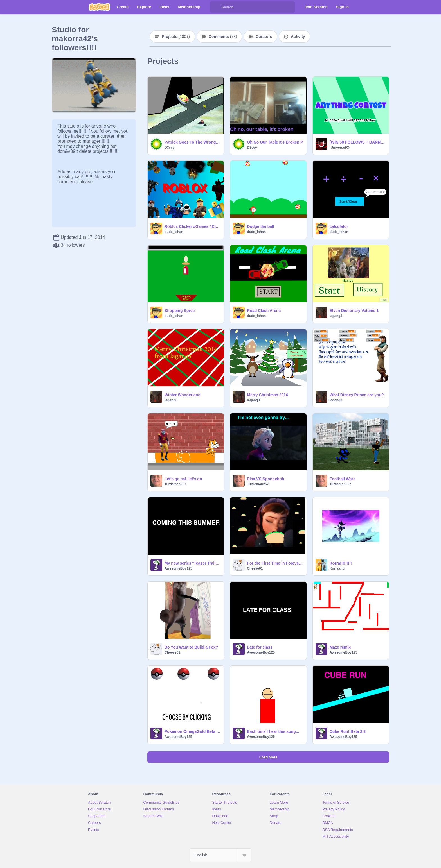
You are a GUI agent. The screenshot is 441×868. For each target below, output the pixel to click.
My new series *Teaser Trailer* (193, 563)
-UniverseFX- (340, 148)
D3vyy (169, 148)
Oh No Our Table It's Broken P (275, 142)
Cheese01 (255, 568)
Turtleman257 (175, 484)
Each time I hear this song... (273, 731)
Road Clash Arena (264, 311)
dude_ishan (174, 232)
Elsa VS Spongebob (265, 479)
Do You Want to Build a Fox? (191, 647)
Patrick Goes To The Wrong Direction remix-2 (193, 142)
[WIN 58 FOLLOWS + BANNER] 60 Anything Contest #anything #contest (358, 142)
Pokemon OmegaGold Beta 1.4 (193, 731)
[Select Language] (220, 855)
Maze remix (340, 647)
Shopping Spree (180, 311)
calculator (339, 226)
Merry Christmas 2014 (267, 395)
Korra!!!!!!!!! (341, 563)
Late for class (260, 647)
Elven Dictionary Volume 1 (354, 311)
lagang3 (336, 316)
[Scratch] (99, 7)
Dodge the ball (260, 226)
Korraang (337, 568)
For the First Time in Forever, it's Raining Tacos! (275, 563)
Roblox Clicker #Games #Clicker (193, 226)
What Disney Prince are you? (357, 395)
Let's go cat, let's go (183, 479)
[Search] (216, 7)
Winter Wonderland (183, 395)
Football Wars (343, 479)
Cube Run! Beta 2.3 (348, 731)
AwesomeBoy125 (178, 568)
